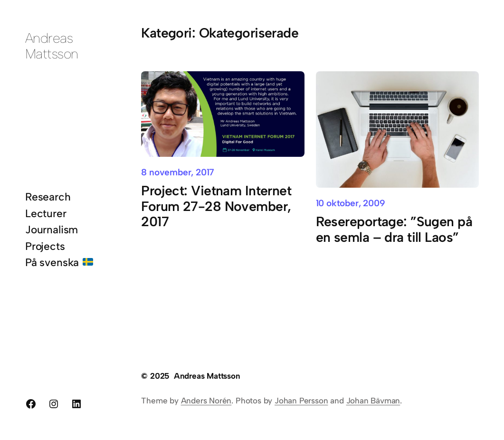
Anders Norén (206, 401)
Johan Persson (301, 401)
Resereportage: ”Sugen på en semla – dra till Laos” (394, 229)
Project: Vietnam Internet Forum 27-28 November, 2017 (216, 206)
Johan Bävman (373, 401)
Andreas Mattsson (52, 46)
